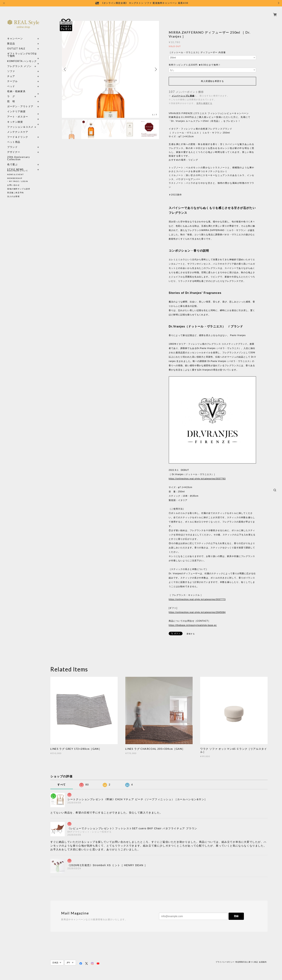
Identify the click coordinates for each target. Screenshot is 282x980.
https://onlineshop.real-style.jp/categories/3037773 (197, 599)
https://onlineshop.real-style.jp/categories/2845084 (197, 612)
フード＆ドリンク (18, 133)
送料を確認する (204, 103)
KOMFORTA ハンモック (22, 57)
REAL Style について (18, 171)
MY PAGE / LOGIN (19, 181)
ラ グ (11, 92)
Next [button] (155, 69)
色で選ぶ (12, 160)
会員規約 (263, 962)
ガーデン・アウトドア (20, 102)
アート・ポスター (23, 113)
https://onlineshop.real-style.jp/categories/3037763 (197, 479)
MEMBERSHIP (15, 178)
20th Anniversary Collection (19, 154)
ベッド (11, 82)
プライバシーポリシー (225, 962)
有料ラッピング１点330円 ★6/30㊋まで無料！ (195, 65)
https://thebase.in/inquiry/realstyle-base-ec (193, 625)
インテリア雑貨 (23, 107)
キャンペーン (15, 34)
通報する (191, 634)
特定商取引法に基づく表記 (247, 962)
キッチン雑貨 (23, 118)
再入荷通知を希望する (212, 81)
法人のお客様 (13, 196)
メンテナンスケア (18, 128)
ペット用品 (14, 138)
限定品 (11, 39)
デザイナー (14, 148)
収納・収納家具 (23, 87)
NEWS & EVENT (15, 174)
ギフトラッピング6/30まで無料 (22, 51)
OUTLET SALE (16, 44)
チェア (12, 72)
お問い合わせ (13, 185)
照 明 (11, 97)
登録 (236, 916)
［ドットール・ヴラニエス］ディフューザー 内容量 (197, 52)
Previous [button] (65, 69)
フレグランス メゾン (19, 62)
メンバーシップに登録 (183, 96)
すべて (62, 785)
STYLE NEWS (15, 165)
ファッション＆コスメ (20, 123)
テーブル (12, 77)
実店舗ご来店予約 (16, 193)
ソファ (18, 67)
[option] (110, 69)
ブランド (12, 143)
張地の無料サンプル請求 (19, 189)
